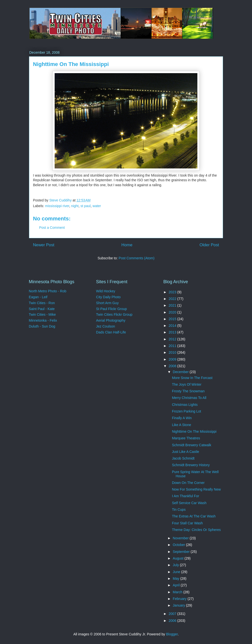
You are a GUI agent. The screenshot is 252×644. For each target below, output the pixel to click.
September (182, 552)
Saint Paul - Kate (42, 309)
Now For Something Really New (196, 489)
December (181, 372)
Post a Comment (52, 228)
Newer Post (44, 245)
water (97, 206)
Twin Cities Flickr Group (114, 314)
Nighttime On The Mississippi (194, 431)
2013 (173, 332)
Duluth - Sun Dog (42, 326)
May (176, 578)
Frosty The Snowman (188, 391)
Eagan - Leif (38, 297)
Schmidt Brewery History (191, 465)
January (179, 605)
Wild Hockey (106, 291)
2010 (173, 352)
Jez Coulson (105, 326)
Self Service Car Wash (189, 503)
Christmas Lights (185, 405)
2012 (173, 339)
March (178, 592)
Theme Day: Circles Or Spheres (196, 530)
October (179, 545)
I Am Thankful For (186, 496)
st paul (86, 206)
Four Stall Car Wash (188, 523)
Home (127, 245)
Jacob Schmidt (183, 458)
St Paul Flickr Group (111, 309)
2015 (173, 319)
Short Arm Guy (107, 303)
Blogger (172, 634)
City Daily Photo (108, 297)
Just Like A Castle (186, 452)
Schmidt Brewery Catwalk (192, 445)
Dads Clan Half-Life (111, 332)
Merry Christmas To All (189, 398)
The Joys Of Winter (187, 384)
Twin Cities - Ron (42, 303)
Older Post (209, 245)
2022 (173, 299)
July (176, 565)
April (177, 585)
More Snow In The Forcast (192, 378)
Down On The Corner (188, 483)
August (179, 558)
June (177, 572)
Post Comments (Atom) (136, 258)
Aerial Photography (111, 320)
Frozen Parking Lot (187, 411)
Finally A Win (182, 418)
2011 (173, 346)
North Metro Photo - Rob (48, 291)
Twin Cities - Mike (42, 314)
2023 (173, 292)
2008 (173, 366)
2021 (173, 305)
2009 (173, 359)
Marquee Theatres (186, 438)
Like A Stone (182, 425)
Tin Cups (179, 510)
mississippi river (57, 206)
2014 (173, 326)
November (181, 538)
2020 (173, 312)
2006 (173, 621)
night (75, 206)
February (180, 599)
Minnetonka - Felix (43, 320)
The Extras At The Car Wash (194, 516)
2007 (173, 614)
